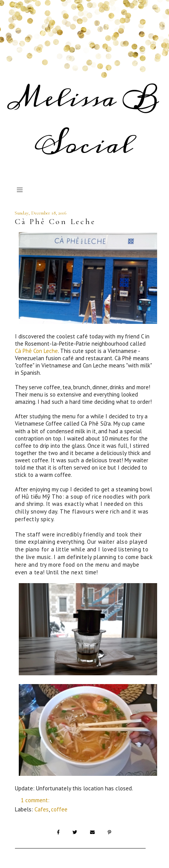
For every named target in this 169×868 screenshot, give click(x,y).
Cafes (42, 809)
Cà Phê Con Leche (55, 222)
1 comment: (36, 800)
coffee (59, 809)
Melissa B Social (84, 122)
